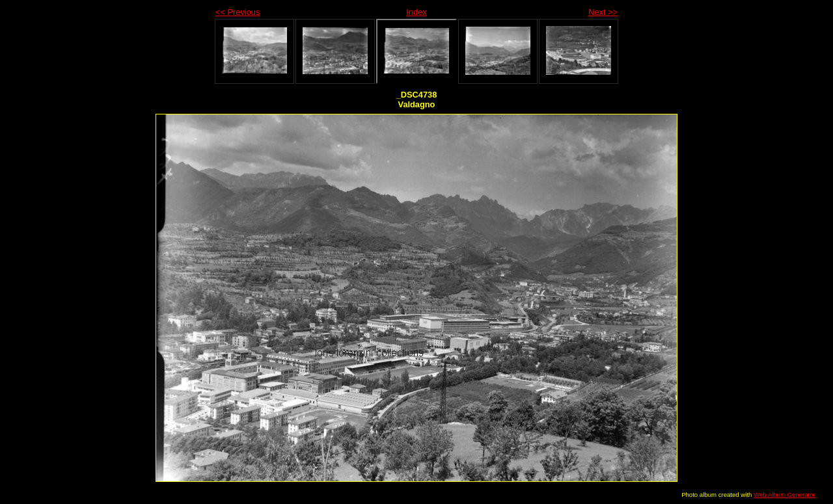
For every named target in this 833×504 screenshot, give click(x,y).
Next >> (603, 12)
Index (416, 12)
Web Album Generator (785, 495)
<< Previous (238, 12)
